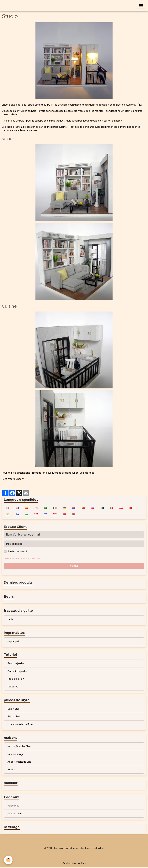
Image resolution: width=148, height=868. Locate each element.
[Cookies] (8, 860)
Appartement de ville (19, 762)
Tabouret (13, 687)
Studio (11, 770)
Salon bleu (13, 709)
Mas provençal (16, 754)
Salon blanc (14, 716)
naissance (13, 806)
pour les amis (15, 814)
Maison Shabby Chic (19, 746)
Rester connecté (17, 551)
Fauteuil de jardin (17, 671)
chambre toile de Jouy (20, 724)
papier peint (14, 641)
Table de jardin (16, 679)
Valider (74, 566)
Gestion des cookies (74, 863)
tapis (10, 619)
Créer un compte (12, 558)
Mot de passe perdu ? (30, 558)
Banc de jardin (16, 663)
